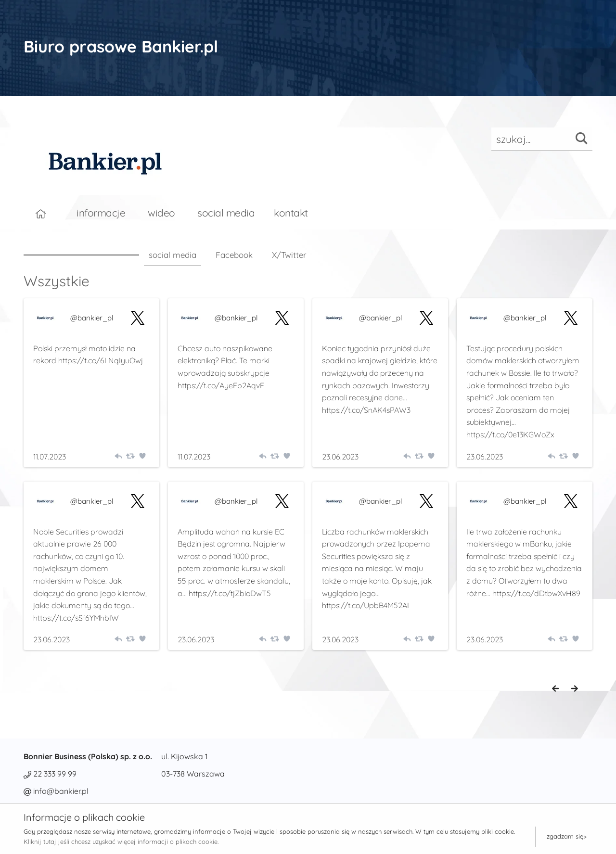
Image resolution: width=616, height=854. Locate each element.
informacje (101, 213)
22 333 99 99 (55, 774)
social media (226, 213)
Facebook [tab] (234, 255)
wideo (161, 213)
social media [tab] (173, 255)
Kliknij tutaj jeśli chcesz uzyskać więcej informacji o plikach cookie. (121, 841)
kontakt (291, 213)
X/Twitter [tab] (289, 255)
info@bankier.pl (61, 791)
